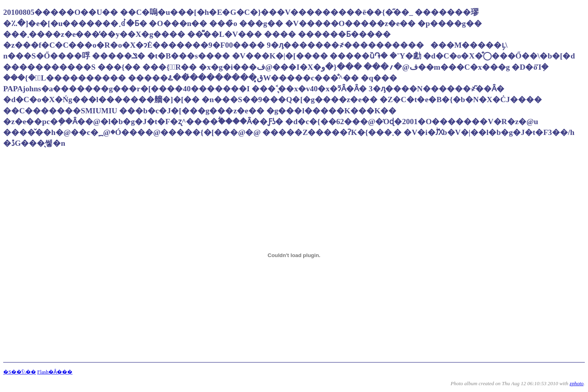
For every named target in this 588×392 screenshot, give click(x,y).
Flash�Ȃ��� (55, 372)
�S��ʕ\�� (20, 372)
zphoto (577, 383)
